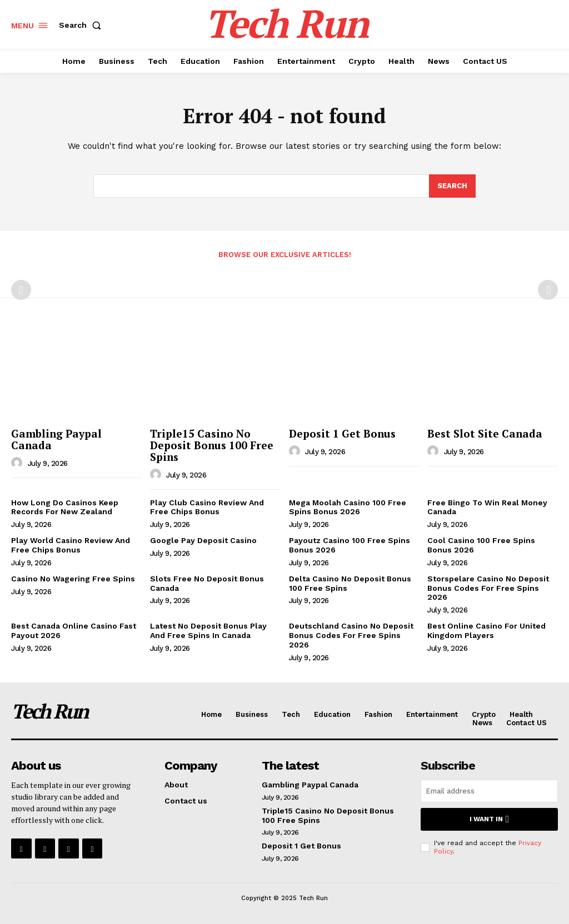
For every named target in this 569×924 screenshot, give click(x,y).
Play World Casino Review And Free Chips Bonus (71, 545)
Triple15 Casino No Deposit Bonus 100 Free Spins (212, 445)
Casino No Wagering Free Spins (73, 579)
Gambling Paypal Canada (56, 439)
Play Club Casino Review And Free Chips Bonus (207, 507)
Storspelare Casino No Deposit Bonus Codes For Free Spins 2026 (488, 588)
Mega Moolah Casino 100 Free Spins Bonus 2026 (348, 507)
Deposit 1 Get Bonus (342, 433)
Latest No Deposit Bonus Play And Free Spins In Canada (208, 631)
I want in (489, 819)
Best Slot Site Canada (485, 433)
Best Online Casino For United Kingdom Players (486, 631)
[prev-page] (21, 290)
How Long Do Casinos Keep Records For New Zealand (65, 507)
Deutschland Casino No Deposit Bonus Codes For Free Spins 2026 (351, 635)
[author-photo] (18, 463)
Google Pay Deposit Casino (203, 540)
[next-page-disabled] (548, 290)
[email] (489, 791)
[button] (82, 25)
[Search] (452, 187)
